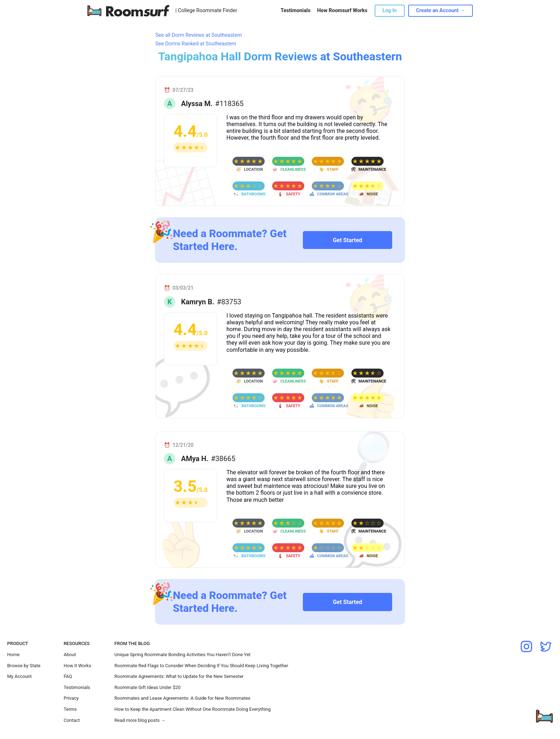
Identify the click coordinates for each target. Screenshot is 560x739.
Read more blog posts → (140, 720)
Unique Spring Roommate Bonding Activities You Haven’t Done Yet (182, 655)
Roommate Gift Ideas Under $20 (147, 687)
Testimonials (296, 11)
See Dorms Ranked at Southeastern (196, 44)
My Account (19, 676)
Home (13, 655)
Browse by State (24, 666)
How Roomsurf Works (342, 11)
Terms (70, 709)
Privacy (71, 698)
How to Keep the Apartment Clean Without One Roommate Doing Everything (192, 709)
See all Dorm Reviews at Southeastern (199, 35)
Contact (72, 720)
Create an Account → (441, 11)
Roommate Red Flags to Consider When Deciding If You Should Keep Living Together (201, 666)
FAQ (68, 676)
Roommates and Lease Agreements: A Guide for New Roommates (182, 698)
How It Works (77, 666)
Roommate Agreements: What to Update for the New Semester (179, 676)
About (70, 655)
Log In (390, 11)
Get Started (347, 240)
